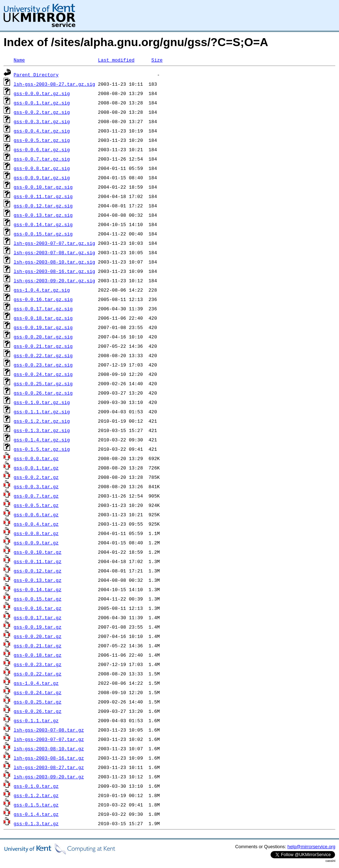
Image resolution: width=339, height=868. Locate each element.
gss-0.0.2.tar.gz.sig (42, 112)
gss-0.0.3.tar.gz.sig (42, 121)
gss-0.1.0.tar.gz (36, 786)
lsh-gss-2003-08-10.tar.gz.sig (54, 262)
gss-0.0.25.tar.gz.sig (43, 383)
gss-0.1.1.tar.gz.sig (42, 411)
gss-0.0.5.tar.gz (36, 505)
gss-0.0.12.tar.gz (38, 571)
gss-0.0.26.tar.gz (38, 711)
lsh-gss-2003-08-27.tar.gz (49, 767)
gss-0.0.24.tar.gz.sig (43, 374)
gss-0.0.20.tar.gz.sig (43, 337)
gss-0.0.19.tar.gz (38, 627)
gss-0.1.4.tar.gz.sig (42, 440)
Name (19, 60)
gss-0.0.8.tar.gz (36, 533)
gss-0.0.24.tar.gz (38, 692)
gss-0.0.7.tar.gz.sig (42, 159)
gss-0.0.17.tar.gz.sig (43, 309)
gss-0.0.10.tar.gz (38, 552)
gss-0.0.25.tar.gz (38, 702)
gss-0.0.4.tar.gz (36, 524)
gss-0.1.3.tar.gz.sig (42, 430)
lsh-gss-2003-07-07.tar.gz (49, 739)
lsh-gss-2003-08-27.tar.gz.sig (54, 84)
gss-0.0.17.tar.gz (38, 617)
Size (157, 60)
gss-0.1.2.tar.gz (36, 795)
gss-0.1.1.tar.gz (36, 720)
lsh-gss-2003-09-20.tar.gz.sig (54, 280)
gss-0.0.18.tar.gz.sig (43, 318)
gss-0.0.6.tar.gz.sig (42, 149)
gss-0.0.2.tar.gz (36, 477)
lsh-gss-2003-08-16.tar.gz (49, 758)
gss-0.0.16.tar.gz (38, 608)
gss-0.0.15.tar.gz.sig (43, 234)
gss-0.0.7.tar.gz (36, 496)
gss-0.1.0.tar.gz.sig (42, 402)
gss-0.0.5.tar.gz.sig (42, 140)
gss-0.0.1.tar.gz (36, 468)
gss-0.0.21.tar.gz (38, 646)
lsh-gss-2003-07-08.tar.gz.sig (54, 252)
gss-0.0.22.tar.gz (38, 674)
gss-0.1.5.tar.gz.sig (42, 449)
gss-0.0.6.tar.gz (36, 514)
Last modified (116, 60)
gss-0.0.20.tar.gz (38, 636)
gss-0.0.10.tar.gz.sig (43, 187)
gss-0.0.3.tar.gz (36, 486)
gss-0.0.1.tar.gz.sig (42, 103)
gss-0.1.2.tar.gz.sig (42, 421)
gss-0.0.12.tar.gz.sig (43, 206)
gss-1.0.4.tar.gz (36, 683)
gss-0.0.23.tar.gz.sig (43, 365)
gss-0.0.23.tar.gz (38, 664)
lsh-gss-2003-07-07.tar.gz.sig (54, 243)
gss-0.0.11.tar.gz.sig (43, 196)
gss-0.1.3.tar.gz (36, 823)
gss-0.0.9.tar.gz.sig (42, 177)
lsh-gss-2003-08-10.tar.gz (49, 748)
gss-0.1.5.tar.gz (36, 805)
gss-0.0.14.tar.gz (38, 589)
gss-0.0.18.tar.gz (38, 655)
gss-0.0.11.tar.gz (38, 561)
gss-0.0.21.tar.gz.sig (43, 346)
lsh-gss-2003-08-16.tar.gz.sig (54, 271)
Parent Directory (36, 75)
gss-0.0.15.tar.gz (38, 599)
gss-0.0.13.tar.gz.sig (43, 215)
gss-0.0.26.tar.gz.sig (43, 393)
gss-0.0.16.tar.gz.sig (43, 299)
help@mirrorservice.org (311, 847)
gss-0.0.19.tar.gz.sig (43, 327)
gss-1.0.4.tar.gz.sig (42, 290)
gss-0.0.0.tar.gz (36, 458)
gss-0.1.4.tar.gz (36, 814)
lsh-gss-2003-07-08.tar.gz (49, 730)
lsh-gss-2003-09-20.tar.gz (49, 777)
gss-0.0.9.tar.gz (36, 543)
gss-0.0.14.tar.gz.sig (43, 224)
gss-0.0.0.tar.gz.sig (42, 93)
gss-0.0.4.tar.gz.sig (42, 131)
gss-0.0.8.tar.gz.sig (42, 168)
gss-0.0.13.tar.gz (38, 580)
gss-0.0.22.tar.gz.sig (43, 355)
